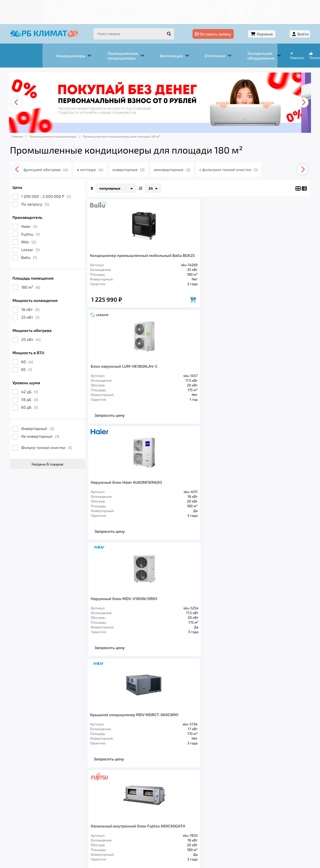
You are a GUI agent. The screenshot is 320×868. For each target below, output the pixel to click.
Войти (299, 24)
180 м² (35, 275)
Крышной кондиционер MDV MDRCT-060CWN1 (116, 366)
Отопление (103, 796)
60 (31, 349)
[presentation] (21, 90)
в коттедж (99, 157)
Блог (166, 6)
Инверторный (42, 416)
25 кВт (34, 305)
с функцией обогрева (53, 157)
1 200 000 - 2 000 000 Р (50, 184)
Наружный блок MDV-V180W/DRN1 (277, 245)
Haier (33, 214)
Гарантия (130, 6)
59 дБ (34, 387)
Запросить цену (168, 297)
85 (31, 357)
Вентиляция (70, 796)
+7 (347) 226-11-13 (289, 6)
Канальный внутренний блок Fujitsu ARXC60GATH (171, 369)
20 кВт (35, 327)
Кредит (150, 6)
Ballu (33, 245)
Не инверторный (44, 424)
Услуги (42, 6)
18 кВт (34, 297)
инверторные (138, 157)
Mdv (33, 230)
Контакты (185, 6)
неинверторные (183, 157)
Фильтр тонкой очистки (50, 435)
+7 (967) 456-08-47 (252, 6)
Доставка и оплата (99, 6)
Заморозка (135, 796)
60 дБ (34, 395)
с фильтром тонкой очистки (240, 157)
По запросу (39, 192)
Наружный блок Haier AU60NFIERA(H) (223, 245)
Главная (24, 6)
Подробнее (236, 834)
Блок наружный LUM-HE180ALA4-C (169, 245)
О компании (65, 6)
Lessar (34, 237)
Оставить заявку (230, 24)
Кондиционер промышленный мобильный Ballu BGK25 (117, 248)
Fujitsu (34, 222)
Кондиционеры (32, 796)
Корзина (271, 24)
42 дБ (34, 379)
